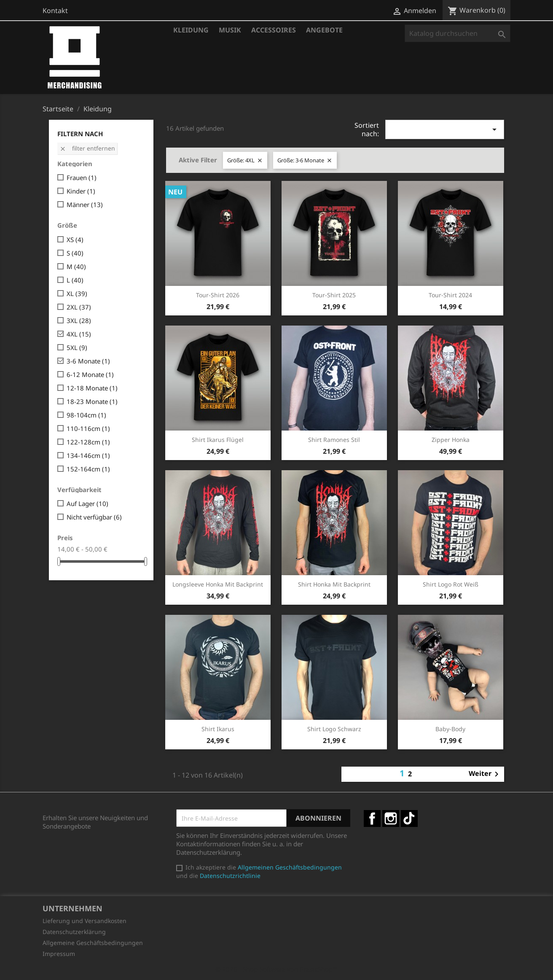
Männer (85, 205)
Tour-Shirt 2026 (218, 295)
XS (75, 240)
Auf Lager (87, 503)
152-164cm (88, 469)
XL (77, 293)
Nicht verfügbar (94, 517)
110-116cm (88, 428)
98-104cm (86, 415)
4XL (79, 334)
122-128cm (88, 442)
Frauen (82, 178)
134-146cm (88, 455)
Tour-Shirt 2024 (450, 295)
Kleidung (191, 30)
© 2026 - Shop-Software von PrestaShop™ (276, 969)
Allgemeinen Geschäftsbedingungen (290, 867)
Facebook (372, 818)
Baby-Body (450, 729)
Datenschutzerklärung (74, 932)
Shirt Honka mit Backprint (334, 584)
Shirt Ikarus (218, 729)
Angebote (324, 30)
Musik (230, 30)
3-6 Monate (88, 361)
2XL (79, 307)
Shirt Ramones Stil (334, 440)
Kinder (81, 191)
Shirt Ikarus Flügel (218, 440)
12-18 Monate (92, 388)
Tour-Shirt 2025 (334, 295)
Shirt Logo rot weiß (451, 584)
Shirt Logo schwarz (334, 729)
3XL (79, 320)
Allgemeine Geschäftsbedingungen (93, 943)
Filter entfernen (87, 148)
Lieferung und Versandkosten (85, 921)
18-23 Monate (92, 401)
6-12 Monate (90, 374)
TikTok (409, 818)
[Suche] (458, 33)
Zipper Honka (451, 440)
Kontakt (55, 11)
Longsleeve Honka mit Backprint (218, 584)
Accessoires (274, 30)
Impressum (59, 954)
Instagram (391, 818)
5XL (77, 347)
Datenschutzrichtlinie (230, 876)
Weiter (485, 774)
